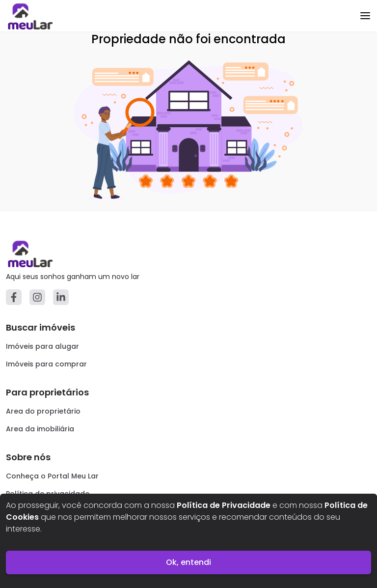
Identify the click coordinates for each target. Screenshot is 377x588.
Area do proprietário (43, 411)
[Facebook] (14, 297)
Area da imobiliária (40, 429)
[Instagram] (37, 297)
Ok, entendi (188, 562)
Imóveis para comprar (46, 364)
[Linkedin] (61, 297)
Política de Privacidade (224, 505)
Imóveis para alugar (42, 346)
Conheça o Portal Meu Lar (52, 476)
